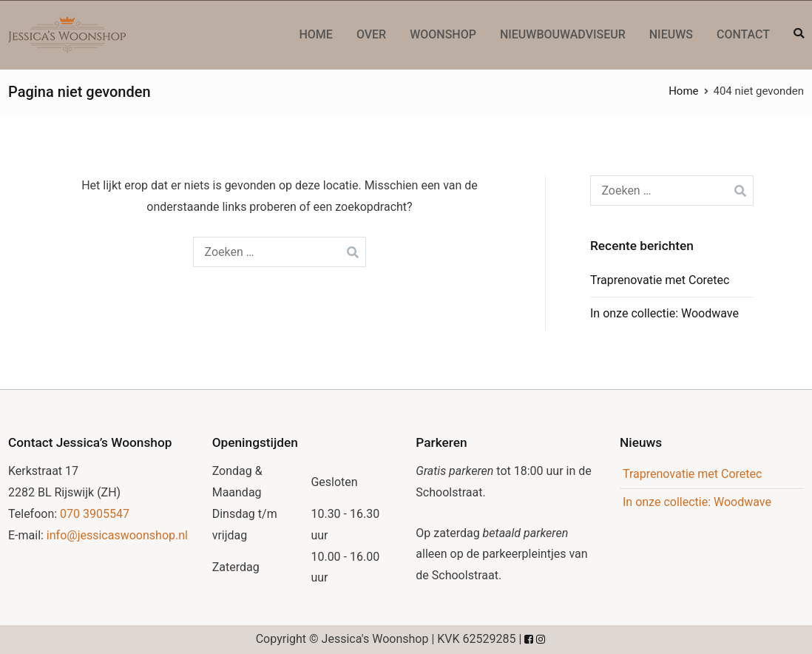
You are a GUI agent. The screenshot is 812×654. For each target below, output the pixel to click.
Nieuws (671, 34)
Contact (743, 34)
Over (371, 34)
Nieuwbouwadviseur (563, 34)
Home (315, 34)
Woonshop (443, 34)
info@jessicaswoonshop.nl (117, 535)
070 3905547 (95, 514)
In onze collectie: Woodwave (664, 313)
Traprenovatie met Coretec (660, 280)
